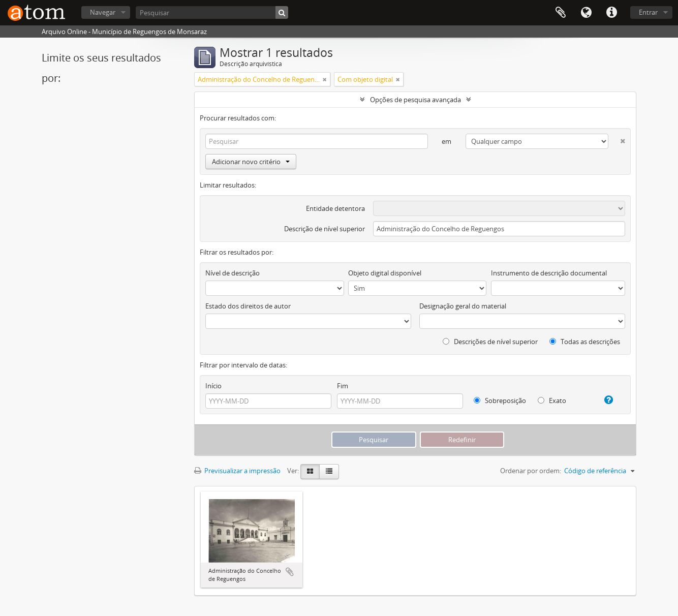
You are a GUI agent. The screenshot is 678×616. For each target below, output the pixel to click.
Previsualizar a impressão (237, 471)
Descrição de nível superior (325, 229)
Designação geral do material (463, 306)
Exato (552, 401)
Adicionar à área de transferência (290, 572)
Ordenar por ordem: (531, 471)
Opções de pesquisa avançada (415, 100)
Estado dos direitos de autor (248, 306)
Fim (343, 386)
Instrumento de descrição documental (549, 273)
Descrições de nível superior (490, 342)
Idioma (586, 13)
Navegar (103, 12)
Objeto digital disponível (385, 273)
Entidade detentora (335, 208)
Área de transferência (561, 13)
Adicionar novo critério (251, 162)
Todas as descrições (585, 342)
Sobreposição (500, 401)
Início (213, 386)
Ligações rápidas (611, 13)
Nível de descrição (233, 273)
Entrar (648, 12)
